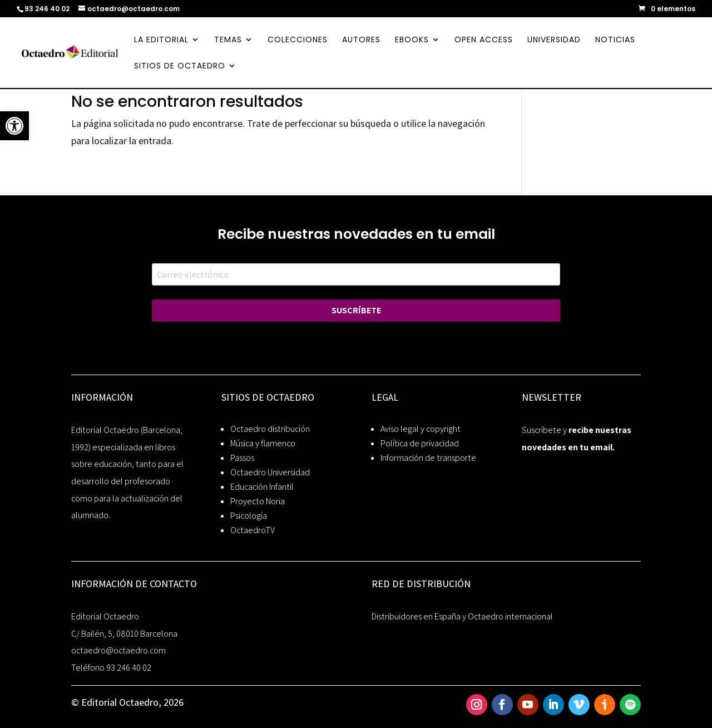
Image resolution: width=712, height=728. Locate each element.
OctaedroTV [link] (253, 530)
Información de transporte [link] (428, 458)
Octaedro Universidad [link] (270, 472)
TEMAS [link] (228, 40)
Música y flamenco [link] (263, 443)
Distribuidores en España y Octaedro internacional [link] (462, 616)
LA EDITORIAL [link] (161, 40)
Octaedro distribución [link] (270, 429)
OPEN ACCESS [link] (484, 40)
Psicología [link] (249, 516)
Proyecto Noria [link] (258, 501)
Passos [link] (242, 458)
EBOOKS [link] (412, 40)
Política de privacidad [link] (420, 443)
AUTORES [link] (361, 40)
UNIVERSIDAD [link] (554, 40)
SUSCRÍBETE (356, 310)
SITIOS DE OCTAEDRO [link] (180, 67)
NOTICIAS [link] (615, 40)
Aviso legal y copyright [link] (421, 429)
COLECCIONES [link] (298, 40)
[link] (14, 126)
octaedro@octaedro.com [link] (118, 650)
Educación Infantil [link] (262, 487)
